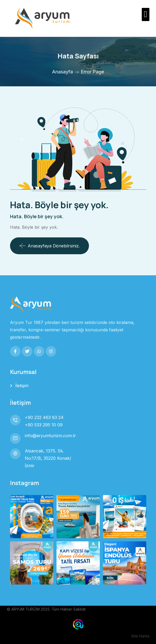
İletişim (22, 386)
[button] (146, 14)
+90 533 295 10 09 (44, 425)
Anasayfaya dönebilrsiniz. (49, 246)
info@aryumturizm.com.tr (50, 436)
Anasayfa (62, 72)
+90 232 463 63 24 (44, 417)
